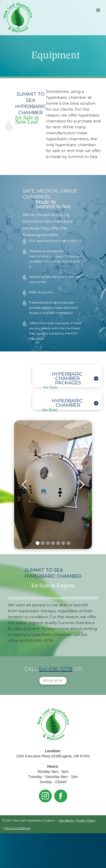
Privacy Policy (86, 820)
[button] (98, 10)
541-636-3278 (56, 669)
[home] (16, 18)
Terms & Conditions (17, 828)
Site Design (66, 820)
